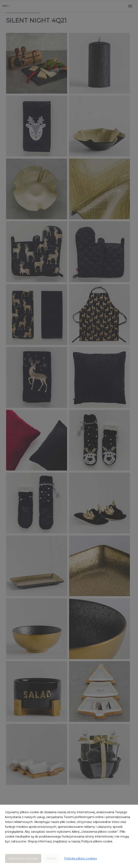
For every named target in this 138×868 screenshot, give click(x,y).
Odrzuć (51, 858)
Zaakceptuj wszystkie (23, 858)
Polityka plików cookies (80, 858)
